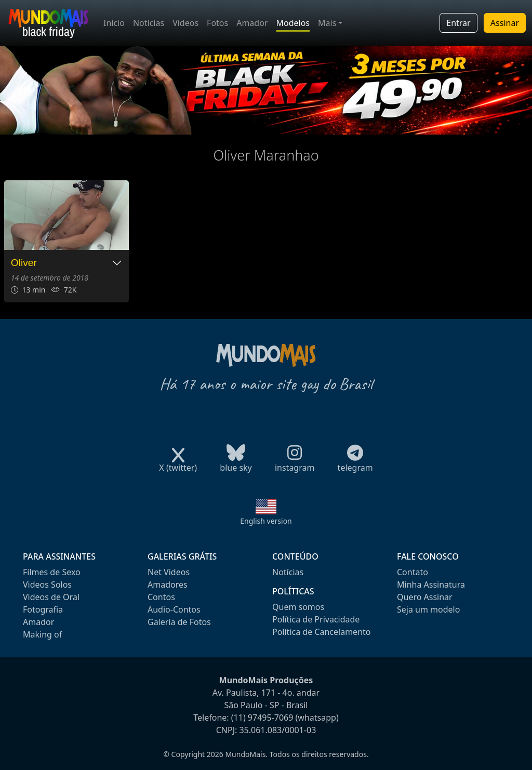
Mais (327, 23)
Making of (42, 634)
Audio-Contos (174, 609)
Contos (161, 597)
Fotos (217, 23)
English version (266, 521)
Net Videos (169, 572)
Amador (252, 23)
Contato (413, 572)
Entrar (458, 23)
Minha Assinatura (431, 585)
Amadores (168, 585)
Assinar (505, 23)
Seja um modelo (428, 609)
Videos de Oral (51, 597)
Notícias (149, 23)
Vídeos (185, 23)
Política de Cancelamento (321, 632)
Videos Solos (47, 585)
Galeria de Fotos (179, 622)
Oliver (24, 263)
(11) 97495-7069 (262, 718)
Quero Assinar (425, 597)
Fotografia (43, 609)
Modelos (293, 23)
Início (114, 23)
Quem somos (298, 607)
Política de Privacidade (316, 619)
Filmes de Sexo (52, 572)
